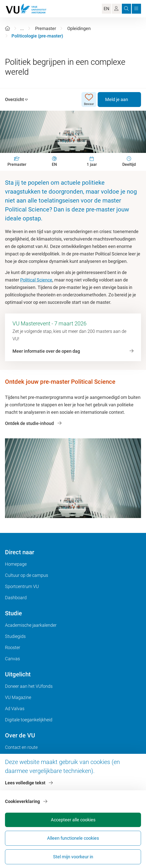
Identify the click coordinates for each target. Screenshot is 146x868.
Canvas (12, 659)
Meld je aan (117, 99)
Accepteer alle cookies (73, 820)
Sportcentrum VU (22, 586)
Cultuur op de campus (27, 575)
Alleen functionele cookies (73, 838)
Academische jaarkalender (31, 625)
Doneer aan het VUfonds (29, 686)
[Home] (7, 28)
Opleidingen (79, 28)
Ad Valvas (15, 709)
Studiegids (15, 636)
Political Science (36, 280)
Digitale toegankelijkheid (29, 720)
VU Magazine (18, 697)
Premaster (46, 28)
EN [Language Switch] (107, 9)
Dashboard (16, 598)
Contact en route (21, 747)
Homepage (16, 564)
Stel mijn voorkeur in (73, 857)
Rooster (13, 647)
